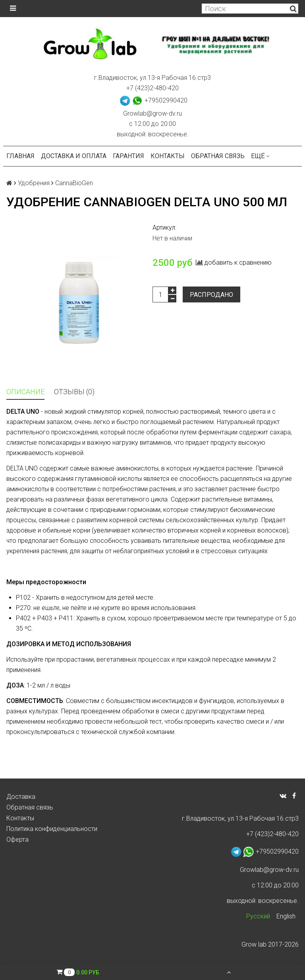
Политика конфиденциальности (52, 829)
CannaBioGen (74, 183)
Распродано (211, 295)
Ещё (260, 156)
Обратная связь (218, 156)
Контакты (168, 156)
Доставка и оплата (74, 156)
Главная (20, 156)
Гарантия (128, 156)
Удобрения (34, 183)
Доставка (21, 797)
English (286, 916)
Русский (258, 916)
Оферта (17, 840)
